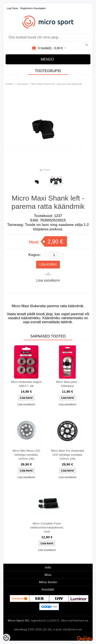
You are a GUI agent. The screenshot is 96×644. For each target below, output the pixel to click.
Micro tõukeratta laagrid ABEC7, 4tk (26, 384)
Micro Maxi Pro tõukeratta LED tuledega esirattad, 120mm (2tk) (67, 455)
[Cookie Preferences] (6, 638)
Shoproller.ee (85, 638)
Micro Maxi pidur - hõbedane (68, 384)
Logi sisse (12, 8)
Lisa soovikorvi (48, 280)
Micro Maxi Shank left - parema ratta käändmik (57, 84)
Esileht (9, 84)
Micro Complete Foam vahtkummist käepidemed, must (47, 527)
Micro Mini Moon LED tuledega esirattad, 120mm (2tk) (26, 455)
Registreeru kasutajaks (33, 8)
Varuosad (22, 84)
